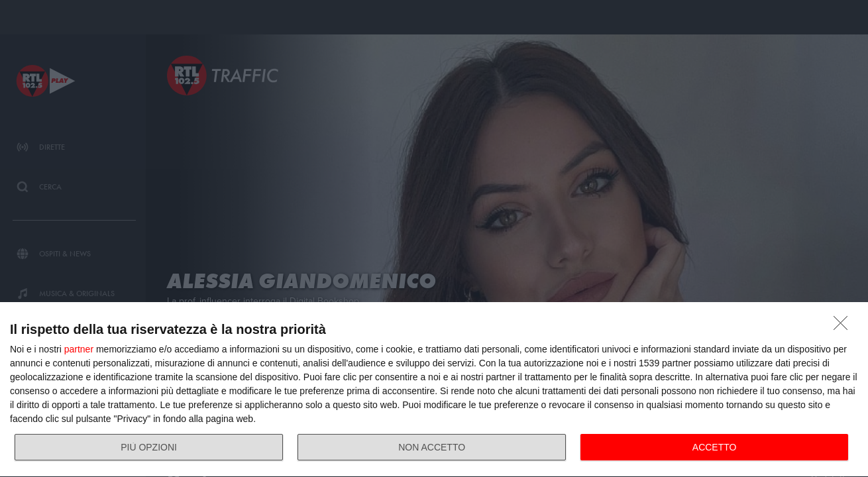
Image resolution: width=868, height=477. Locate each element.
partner (79, 349)
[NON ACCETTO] (844, 327)
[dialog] (434, 390)
